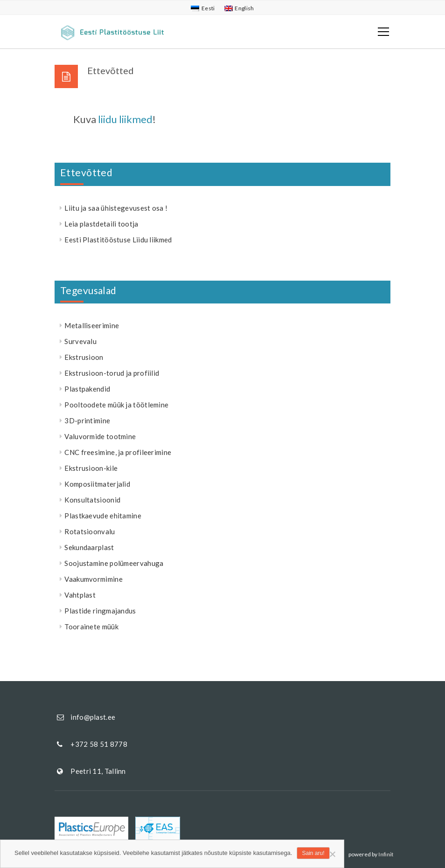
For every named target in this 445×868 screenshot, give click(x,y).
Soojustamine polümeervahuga (114, 563)
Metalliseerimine (92, 325)
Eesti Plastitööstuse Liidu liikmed (118, 240)
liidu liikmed (125, 119)
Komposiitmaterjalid (97, 484)
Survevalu (80, 341)
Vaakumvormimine (94, 579)
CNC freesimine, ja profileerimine (118, 452)
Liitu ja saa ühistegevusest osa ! (116, 208)
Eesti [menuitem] (208, 8)
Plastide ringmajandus (100, 611)
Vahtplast (80, 595)
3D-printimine (87, 420)
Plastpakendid (87, 389)
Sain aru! (313, 853)
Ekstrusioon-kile (91, 468)
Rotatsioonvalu (90, 531)
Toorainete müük (91, 627)
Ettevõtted (86, 172)
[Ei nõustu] (332, 854)
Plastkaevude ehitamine (103, 516)
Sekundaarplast (89, 547)
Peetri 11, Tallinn (98, 771)
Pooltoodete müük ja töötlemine (116, 405)
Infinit (386, 854)
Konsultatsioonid (92, 500)
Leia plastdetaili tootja (101, 224)
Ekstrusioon (84, 357)
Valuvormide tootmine (100, 436)
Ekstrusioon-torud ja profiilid (112, 373)
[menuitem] (203, 8)
